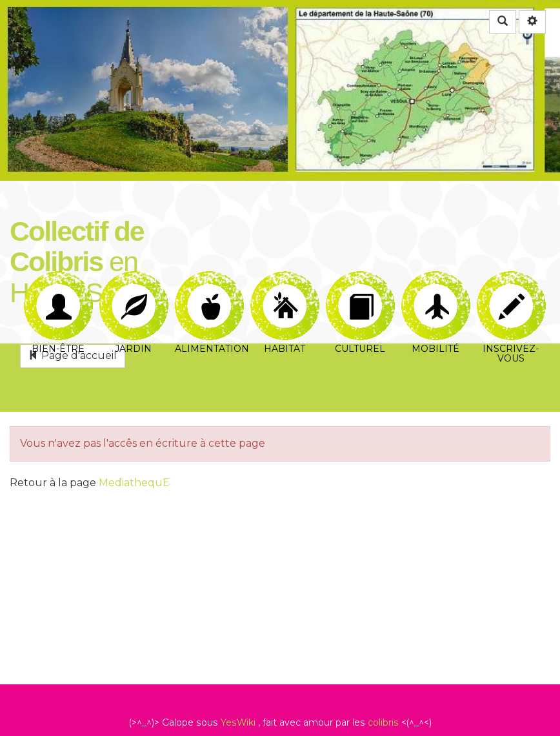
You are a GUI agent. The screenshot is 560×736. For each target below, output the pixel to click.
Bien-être (58, 286)
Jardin (134, 286)
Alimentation (211, 286)
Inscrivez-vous (511, 286)
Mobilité (436, 286)
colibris (383, 722)
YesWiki (238, 722)
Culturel (360, 286)
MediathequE (134, 483)
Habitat (285, 286)
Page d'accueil (73, 355)
